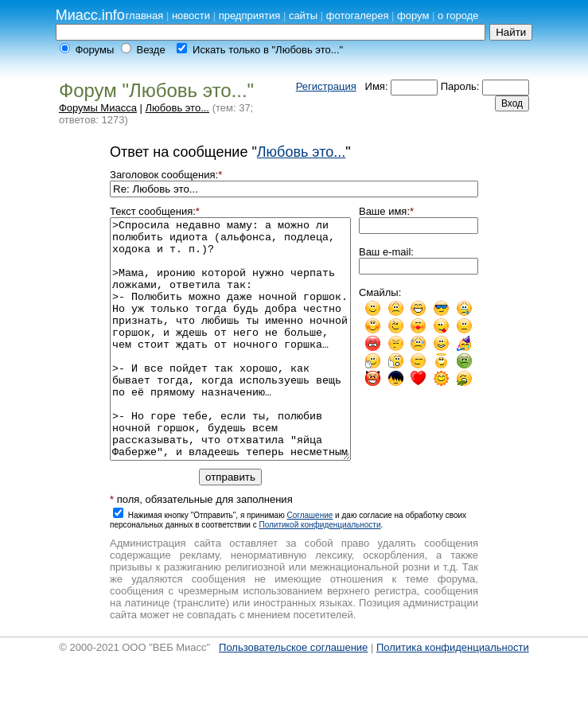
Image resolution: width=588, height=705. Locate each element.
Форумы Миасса (98, 108)
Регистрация (326, 86)
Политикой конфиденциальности (319, 573)
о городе (458, 16)
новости (191, 16)
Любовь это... (177, 108)
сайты (303, 16)
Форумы (94, 50)
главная (145, 16)
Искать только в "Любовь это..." (268, 50)
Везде (151, 50)
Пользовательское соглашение (293, 695)
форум (413, 16)
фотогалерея (358, 16)
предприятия (250, 16)
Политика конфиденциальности (453, 695)
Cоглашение (310, 563)
